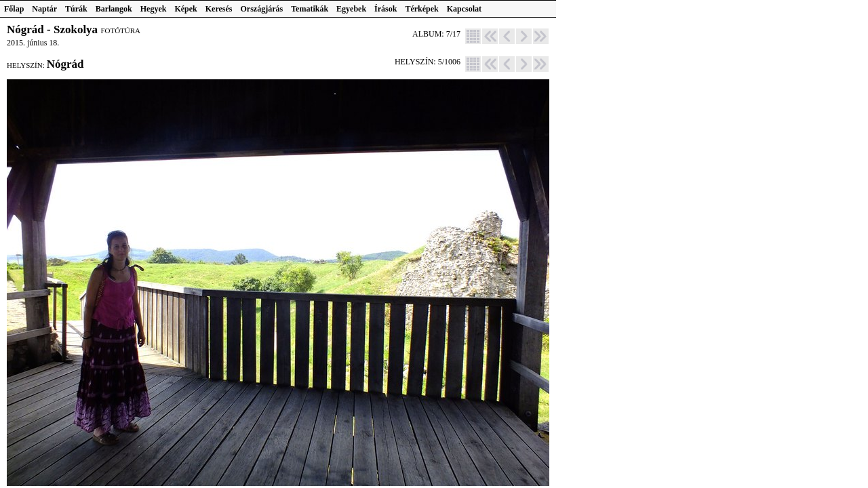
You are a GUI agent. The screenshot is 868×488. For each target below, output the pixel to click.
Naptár (44, 9)
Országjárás (262, 9)
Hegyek (154, 9)
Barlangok (114, 9)
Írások (386, 9)
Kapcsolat (464, 9)
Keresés (219, 9)
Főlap (14, 9)
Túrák (76, 9)
